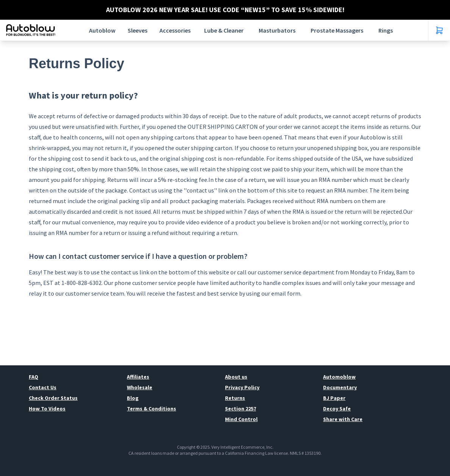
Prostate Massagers (337, 30)
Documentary (340, 387)
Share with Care (343, 419)
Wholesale (140, 387)
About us (236, 377)
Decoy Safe (337, 409)
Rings (386, 30)
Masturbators (277, 30)
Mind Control (241, 419)
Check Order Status (53, 398)
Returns (235, 398)
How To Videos (47, 409)
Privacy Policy (242, 387)
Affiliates (138, 377)
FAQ (34, 377)
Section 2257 (241, 409)
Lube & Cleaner (224, 30)
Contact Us (43, 387)
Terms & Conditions (152, 409)
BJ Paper (334, 398)
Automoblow (339, 377)
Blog (133, 398)
